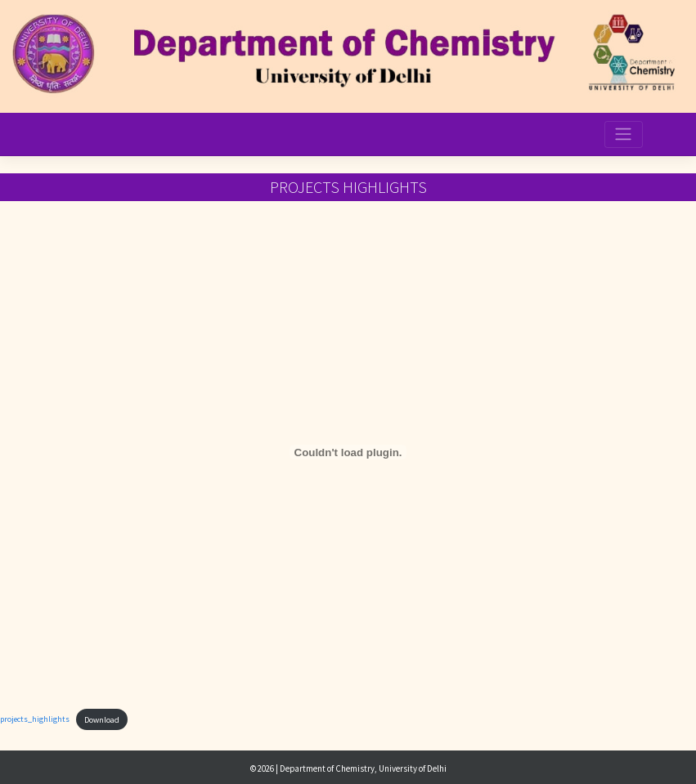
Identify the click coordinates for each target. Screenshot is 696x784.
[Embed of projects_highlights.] (348, 452)
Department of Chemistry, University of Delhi (363, 768)
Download (102, 720)
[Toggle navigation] (623, 134)
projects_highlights (35, 720)
